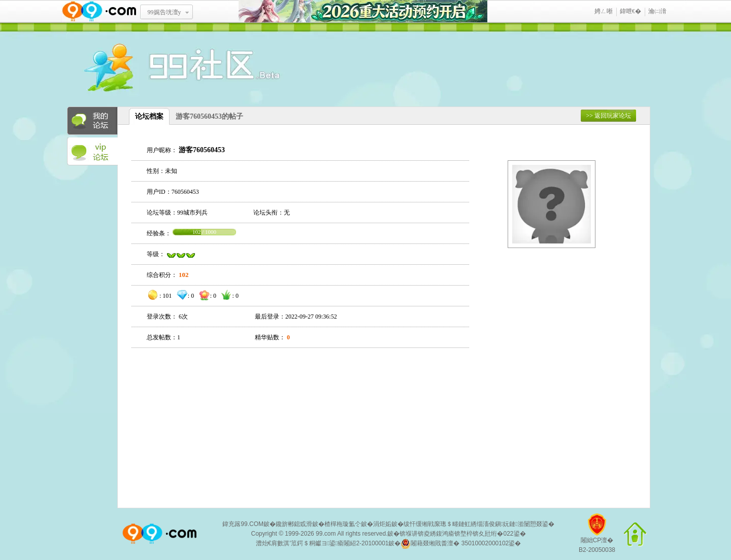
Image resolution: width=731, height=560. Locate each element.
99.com (326, 534)
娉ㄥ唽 (604, 11)
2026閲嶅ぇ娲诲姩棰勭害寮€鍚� (363, 11)
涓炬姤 (382, 524)
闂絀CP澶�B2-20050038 (597, 537)
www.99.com (99, 11)
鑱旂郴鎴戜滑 (294, 524)
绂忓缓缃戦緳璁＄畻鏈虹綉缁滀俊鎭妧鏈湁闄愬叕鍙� (479, 524)
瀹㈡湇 (657, 11)
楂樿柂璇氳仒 (343, 524)
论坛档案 (149, 116)
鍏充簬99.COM (243, 524)
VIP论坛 (92, 152)
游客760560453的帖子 (209, 116)
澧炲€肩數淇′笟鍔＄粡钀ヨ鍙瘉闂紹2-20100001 (322, 543)
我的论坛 (92, 121)
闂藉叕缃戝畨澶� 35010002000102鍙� (461, 544)
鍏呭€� (630, 11)
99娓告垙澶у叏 (164, 16)
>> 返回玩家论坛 (608, 116)
